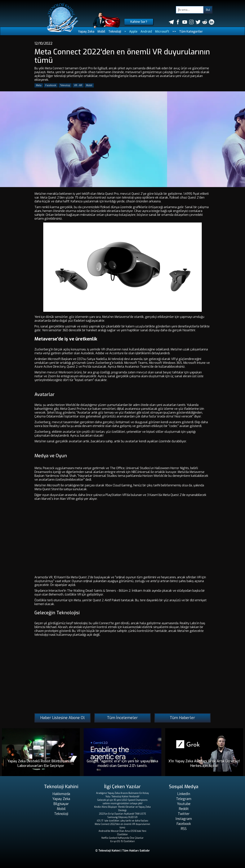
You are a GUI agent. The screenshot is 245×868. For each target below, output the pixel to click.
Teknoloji (115, 31)
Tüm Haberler (182, 718)
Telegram (184, 799)
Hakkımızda (61, 794)
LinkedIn (184, 794)
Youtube (184, 804)
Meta (39, 85)
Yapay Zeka (86, 31)
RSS (184, 829)
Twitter (184, 814)
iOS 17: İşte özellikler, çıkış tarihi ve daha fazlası (122, 821)
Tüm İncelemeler (122, 718)
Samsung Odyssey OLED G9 (122, 817)
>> (174, 31)
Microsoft (162, 31)
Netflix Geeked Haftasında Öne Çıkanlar (122, 838)
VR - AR (78, 85)
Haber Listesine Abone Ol (62, 718)
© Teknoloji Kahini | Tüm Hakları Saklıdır (123, 851)
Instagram (184, 819)
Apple (133, 31)
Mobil (101, 31)
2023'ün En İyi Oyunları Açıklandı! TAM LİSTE (122, 814)
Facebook (51, 85)
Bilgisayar (61, 804)
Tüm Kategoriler (191, 31)
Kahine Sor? (139, 22)
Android (146, 31)
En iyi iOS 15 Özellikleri (122, 841)
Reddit (184, 809)
